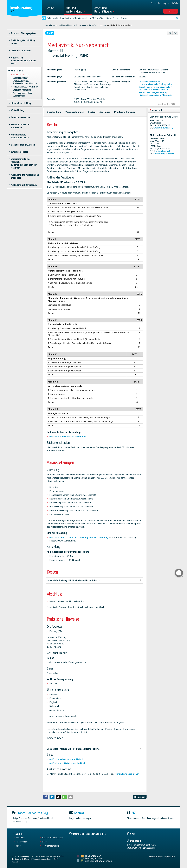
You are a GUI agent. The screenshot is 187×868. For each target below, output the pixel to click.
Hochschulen (81, 25)
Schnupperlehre (22, 842)
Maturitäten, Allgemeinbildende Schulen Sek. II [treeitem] (23, 61)
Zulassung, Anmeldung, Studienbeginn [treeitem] (22, 94)
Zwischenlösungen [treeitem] (20, 152)
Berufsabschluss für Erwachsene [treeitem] (20, 126)
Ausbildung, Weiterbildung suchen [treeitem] (23, 42)
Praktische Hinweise (125, 112)
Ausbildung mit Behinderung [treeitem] (24, 185)
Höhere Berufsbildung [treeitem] (21, 103)
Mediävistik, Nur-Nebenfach (119, 25)
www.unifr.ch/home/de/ (163, 128)
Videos (45, 842)
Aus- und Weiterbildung (64, 25)
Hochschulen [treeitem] (17, 71)
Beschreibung (54, 112)
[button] (46, 797)
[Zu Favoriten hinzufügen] (175, 33)
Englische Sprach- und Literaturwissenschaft (156, 86)
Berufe (18, 846)
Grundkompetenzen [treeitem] (20, 117)
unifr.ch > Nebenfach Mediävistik (66, 759)
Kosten (92, 112)
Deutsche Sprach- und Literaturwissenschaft (150, 83)
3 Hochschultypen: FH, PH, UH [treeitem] (25, 87)
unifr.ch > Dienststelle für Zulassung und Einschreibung (79, 537)
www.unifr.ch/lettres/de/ (164, 154)
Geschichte (144, 90)
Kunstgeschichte (160, 90)
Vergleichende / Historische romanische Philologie (155, 94)
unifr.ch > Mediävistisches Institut (67, 763)
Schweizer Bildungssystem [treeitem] (23, 33)
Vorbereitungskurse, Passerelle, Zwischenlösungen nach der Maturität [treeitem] (24, 163)
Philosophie (144, 92)
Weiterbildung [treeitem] (17, 110)
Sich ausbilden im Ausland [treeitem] (23, 145)
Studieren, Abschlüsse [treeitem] (22, 90)
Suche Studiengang (97, 25)
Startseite (48, 25)
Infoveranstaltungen (51, 846)
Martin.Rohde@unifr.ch (127, 774)
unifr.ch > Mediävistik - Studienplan (68, 436)
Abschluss (105, 112)
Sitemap (152, 857)
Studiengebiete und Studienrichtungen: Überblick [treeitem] (25, 82)
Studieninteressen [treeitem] (20, 78)
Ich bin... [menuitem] (171, 11)
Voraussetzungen (75, 112)
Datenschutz (161, 857)
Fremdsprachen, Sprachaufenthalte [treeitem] (20, 136)
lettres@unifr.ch (163, 151)
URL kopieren (140, 797)
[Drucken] (170, 33)
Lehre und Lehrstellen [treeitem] (21, 50)
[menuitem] (54, 8)
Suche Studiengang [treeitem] (21, 75)
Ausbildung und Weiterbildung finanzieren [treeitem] (25, 176)
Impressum (171, 857)
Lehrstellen (20, 838)
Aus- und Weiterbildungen (53, 838)
